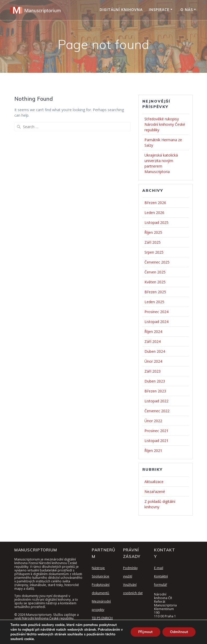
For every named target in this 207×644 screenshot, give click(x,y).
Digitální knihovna (121, 10)
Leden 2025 (154, 302)
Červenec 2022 (157, 411)
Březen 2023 (155, 391)
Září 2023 (153, 371)
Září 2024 (153, 341)
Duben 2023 (155, 381)
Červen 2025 (155, 272)
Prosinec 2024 (156, 312)
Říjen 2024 (153, 332)
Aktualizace (154, 482)
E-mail (159, 568)
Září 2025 (153, 242)
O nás (187, 10)
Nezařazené (155, 491)
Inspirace (159, 10)
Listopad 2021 (156, 441)
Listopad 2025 (156, 222)
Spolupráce (101, 576)
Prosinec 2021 (156, 431)
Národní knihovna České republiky (48, 618)
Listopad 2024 (156, 322)
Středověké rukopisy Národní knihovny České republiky (165, 124)
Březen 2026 (155, 203)
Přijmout (145, 632)
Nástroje (98, 568)
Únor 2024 (153, 361)
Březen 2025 (155, 292)
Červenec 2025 (157, 262)
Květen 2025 (155, 282)
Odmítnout (179, 632)
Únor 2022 (153, 421)
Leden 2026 (154, 213)
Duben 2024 (155, 351)
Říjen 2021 (153, 451)
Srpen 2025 (154, 252)
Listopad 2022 (156, 401)
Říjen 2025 (153, 232)
